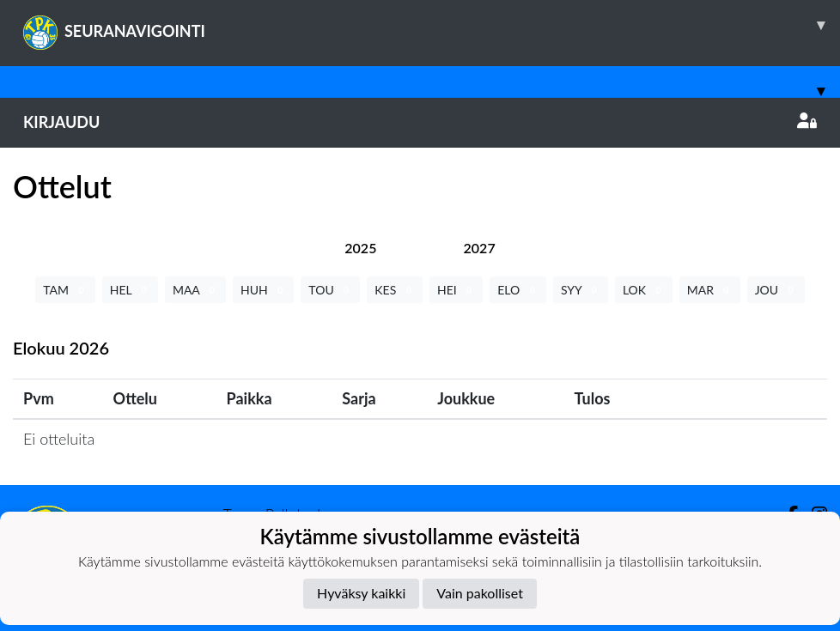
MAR (710, 290)
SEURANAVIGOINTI (432, 25)
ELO (518, 290)
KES (395, 290)
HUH (263, 290)
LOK (644, 290)
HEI (456, 290)
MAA (195, 290)
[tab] (360, 248)
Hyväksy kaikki (361, 593)
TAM (65, 290)
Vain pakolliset (480, 593)
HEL (130, 290)
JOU (776, 290)
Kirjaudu (420, 122)
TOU (330, 290)
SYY (581, 290)
